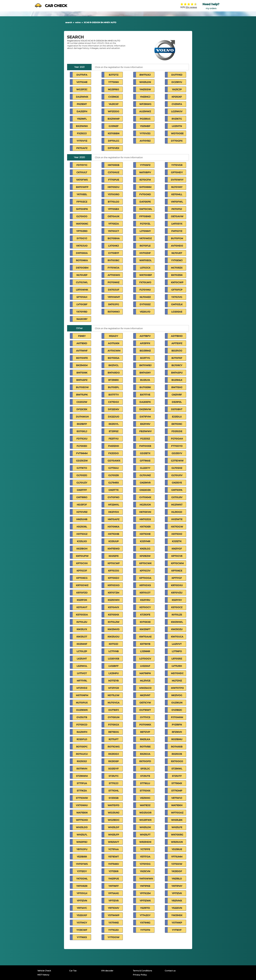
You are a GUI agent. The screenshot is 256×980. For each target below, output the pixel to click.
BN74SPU (177, 373)
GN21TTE (113, 490)
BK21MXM (82, 365)
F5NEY (82, 336)
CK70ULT (82, 172)
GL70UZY (82, 483)
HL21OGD (177, 512)
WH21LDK (145, 827)
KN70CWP (177, 282)
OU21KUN (177, 703)
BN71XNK (82, 373)
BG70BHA (114, 238)
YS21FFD (145, 908)
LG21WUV (177, 111)
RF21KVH (177, 732)
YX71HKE (114, 923)
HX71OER (145, 527)
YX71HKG (145, 923)
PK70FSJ (177, 209)
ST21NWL (177, 769)
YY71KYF (177, 930)
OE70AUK (113, 216)
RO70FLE (145, 246)
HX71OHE (145, 534)
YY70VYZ (82, 141)
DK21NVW (145, 409)
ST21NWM (82, 776)
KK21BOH (82, 549)
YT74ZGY (145, 915)
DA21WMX (82, 97)
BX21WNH (82, 126)
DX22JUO (114, 417)
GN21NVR (145, 483)
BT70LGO (113, 202)
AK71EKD (82, 343)
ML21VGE (145, 681)
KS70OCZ (177, 607)
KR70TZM (113, 593)
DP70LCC (114, 141)
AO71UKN (114, 343)
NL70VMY (177, 187)
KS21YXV (177, 600)
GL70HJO (82, 216)
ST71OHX (145, 791)
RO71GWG (114, 747)
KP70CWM (177, 563)
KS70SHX (113, 615)
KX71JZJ (113, 644)
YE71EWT (113, 857)
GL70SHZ (177, 468)
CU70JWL (82, 282)
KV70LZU (82, 622)
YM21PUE (114, 879)
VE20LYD (145, 312)
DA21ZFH (82, 111)
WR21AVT (113, 842)
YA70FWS (82, 180)
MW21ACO (145, 688)
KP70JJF (82, 571)
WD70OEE (177, 133)
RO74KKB (177, 747)
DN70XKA (82, 253)
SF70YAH (82, 297)
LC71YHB (114, 651)
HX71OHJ (177, 534)
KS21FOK (82, 600)
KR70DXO (114, 585)
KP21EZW (145, 556)
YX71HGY (82, 923)
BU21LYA (145, 380)
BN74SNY (145, 373)
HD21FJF (82, 505)
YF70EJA (114, 224)
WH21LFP (114, 835)
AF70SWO (114, 275)
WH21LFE (177, 827)
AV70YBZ (145, 141)
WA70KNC (82, 224)
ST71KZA (82, 791)
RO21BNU (177, 739)
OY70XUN (114, 717)
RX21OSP (113, 761)
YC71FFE (145, 849)
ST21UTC (114, 776)
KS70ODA (82, 615)
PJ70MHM (177, 717)
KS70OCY (145, 607)
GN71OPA (177, 490)
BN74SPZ (82, 380)
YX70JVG (177, 297)
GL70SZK (114, 475)
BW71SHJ (177, 387)
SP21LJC (145, 769)
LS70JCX (145, 268)
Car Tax (73, 971)
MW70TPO (177, 688)
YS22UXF (82, 915)
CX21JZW (82, 402)
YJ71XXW (177, 864)
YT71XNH (113, 82)
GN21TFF (82, 490)
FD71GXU (82, 439)
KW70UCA (177, 637)
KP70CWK (145, 563)
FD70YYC (82, 165)
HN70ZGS (145, 519)
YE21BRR (82, 857)
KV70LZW (114, 622)
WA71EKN (82, 813)
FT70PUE (114, 180)
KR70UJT (145, 593)
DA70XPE (145, 202)
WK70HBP (146, 275)
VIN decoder (107, 971)
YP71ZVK (177, 893)
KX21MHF (82, 644)
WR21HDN (145, 842)
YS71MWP (114, 915)
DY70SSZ (145, 304)
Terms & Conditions (142, 971)
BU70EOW (82, 387)
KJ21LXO (82, 541)
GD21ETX (145, 453)
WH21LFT (145, 835)
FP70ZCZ (82, 202)
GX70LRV (177, 497)
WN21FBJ (82, 842)
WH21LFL (82, 835)
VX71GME (82, 82)
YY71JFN (145, 930)
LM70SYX (177, 224)
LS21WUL (82, 666)
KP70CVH (82, 563)
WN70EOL (145, 260)
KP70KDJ (114, 578)
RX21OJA (145, 754)
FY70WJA (113, 268)
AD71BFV (145, 336)
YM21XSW (145, 89)
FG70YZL (145, 224)
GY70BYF (114, 253)
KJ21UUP (114, 541)
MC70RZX (177, 268)
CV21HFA (177, 104)
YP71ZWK (145, 901)
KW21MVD (114, 629)
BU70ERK (145, 387)
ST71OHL (114, 791)
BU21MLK (177, 380)
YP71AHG (113, 893)
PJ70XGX (114, 725)
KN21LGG (145, 549)
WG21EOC (114, 820)
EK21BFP (82, 424)
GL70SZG (82, 475)
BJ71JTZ (114, 75)
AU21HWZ (145, 111)
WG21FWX (145, 820)
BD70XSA (114, 358)
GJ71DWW (177, 461)
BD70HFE (82, 358)
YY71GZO (113, 930)
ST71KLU (145, 783)
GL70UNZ (145, 475)
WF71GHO (82, 820)
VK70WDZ (145, 238)
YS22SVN (177, 908)
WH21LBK (177, 820)
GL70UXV (177, 475)
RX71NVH (82, 769)
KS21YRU (145, 600)
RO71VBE (145, 747)
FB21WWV (145, 431)
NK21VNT (145, 695)
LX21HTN (177, 126)
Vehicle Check (44, 971)
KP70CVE (177, 556)
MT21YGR (114, 688)
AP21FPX (145, 343)
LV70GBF (82, 304)
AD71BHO (177, 336)
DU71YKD (177, 75)
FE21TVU (114, 439)
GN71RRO (82, 497)
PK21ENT (82, 104)
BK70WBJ (145, 365)
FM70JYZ (177, 231)
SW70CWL (146, 209)
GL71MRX (114, 483)
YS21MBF (145, 126)
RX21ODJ (114, 754)
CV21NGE (113, 97)
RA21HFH (82, 732)
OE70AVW (177, 216)
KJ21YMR (145, 541)
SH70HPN (82, 209)
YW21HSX (177, 915)
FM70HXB (145, 446)
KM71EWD (114, 549)
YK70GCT (113, 231)
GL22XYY (145, 468)
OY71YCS (145, 717)
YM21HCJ (145, 97)
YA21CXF (114, 104)
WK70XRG (177, 835)
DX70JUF (114, 290)
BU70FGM (177, 238)
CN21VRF (177, 395)
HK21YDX (114, 512)
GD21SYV (177, 453)
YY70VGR (177, 165)
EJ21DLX (177, 417)
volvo (78, 22)
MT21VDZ (82, 688)
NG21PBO (113, 89)
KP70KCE (177, 571)
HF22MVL (114, 505)
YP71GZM (145, 893)
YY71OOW (113, 937)
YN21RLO (177, 879)
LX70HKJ (113, 246)
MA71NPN (145, 673)
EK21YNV (145, 424)
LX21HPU (114, 673)
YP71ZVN (82, 901)
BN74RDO (114, 373)
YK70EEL (82, 194)
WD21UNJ (114, 813)
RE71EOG (114, 732)
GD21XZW (82, 461)
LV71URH (177, 666)
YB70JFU (82, 849)
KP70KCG (82, 578)
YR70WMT (114, 297)
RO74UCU (82, 754)
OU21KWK (82, 710)
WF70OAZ (177, 813)
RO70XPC (82, 747)
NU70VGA (114, 703)
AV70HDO (177, 246)
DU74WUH (82, 417)
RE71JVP (145, 732)
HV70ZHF (145, 253)
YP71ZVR (113, 901)
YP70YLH (82, 893)
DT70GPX (177, 141)
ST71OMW (82, 798)
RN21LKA (145, 739)
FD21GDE (177, 431)
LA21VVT (177, 644)
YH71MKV (113, 864)
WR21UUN (177, 842)
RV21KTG (177, 119)
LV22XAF (145, 666)
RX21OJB (177, 754)
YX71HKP (177, 923)
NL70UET (177, 253)
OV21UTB (82, 717)
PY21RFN (177, 725)
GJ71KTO (82, 468)
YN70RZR (82, 886)
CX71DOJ (113, 402)
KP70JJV (145, 571)
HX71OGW (177, 527)
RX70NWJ (114, 312)
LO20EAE (177, 312)
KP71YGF (177, 578)
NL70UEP (82, 275)
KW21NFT (145, 629)
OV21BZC (177, 710)
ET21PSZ (114, 431)
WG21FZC (82, 89)
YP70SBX (113, 209)
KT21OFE (145, 615)
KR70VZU (177, 593)
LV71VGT (82, 673)
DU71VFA (82, 75)
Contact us (170, 971)
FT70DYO (177, 446)
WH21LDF (114, 827)
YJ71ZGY (82, 871)
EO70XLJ (82, 431)
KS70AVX (113, 607)
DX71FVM (145, 417)
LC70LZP (82, 651)
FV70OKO (145, 194)
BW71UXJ (145, 75)
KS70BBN (114, 133)
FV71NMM (82, 453)
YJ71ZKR (113, 871)
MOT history (43, 975)
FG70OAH (177, 439)
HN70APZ (114, 519)
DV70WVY (177, 180)
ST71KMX (177, 783)
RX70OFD (145, 761)
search (69, 22)
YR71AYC (82, 908)
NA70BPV (145, 172)
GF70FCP (177, 290)
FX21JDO (113, 453)
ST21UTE (145, 776)
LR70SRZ (177, 659)
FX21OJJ (82, 133)
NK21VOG (177, 695)
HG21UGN (145, 505)
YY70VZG (145, 133)
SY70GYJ (82, 238)
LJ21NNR (145, 651)
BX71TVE (145, 395)
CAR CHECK (51, 6)
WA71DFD (113, 805)
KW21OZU (177, 629)
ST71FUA (82, 783)
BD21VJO (177, 351)
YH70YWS (82, 864)
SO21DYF (113, 769)
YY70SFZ (145, 165)
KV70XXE (145, 622)
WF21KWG (145, 104)
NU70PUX (82, 703)
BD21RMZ (145, 351)
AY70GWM (114, 351)
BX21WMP (114, 119)
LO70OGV (145, 659)
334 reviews (191, 7)
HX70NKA (113, 527)
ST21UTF (177, 776)
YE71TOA (145, 857)
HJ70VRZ (82, 512)
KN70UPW (82, 556)
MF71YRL (82, 681)
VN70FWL (177, 202)
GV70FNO (113, 497)
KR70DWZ (82, 585)
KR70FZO (82, 593)
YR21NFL (82, 119)
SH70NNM (145, 187)
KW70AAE (145, 637)
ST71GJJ (114, 783)
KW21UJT (82, 637)
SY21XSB (114, 798)
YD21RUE (177, 849)
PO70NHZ (113, 282)
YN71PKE (145, 886)
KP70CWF (114, 563)
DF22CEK (82, 409)
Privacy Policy (140, 975)
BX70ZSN (177, 275)
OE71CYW (145, 703)
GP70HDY (177, 172)
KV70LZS (177, 615)
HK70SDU (113, 187)
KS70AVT (82, 607)
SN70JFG (114, 304)
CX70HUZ (113, 172)
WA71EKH (177, 805)
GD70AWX (114, 461)
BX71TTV (114, 395)
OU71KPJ (114, 710)
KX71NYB (145, 644)
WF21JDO (113, 111)
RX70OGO (177, 761)
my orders (211, 8)
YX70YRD (82, 312)
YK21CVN (145, 871)
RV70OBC (113, 260)
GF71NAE (145, 461)
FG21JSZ (145, 439)
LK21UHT (82, 659)
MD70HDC (177, 673)
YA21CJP (177, 89)
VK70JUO (82, 246)
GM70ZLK (177, 304)
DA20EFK (145, 402)
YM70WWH (146, 879)
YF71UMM (177, 857)
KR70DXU (177, 585)
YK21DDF (177, 871)
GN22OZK (145, 490)
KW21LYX (82, 629)
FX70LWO (145, 282)
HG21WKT (177, 505)
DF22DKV (113, 409)
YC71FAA (113, 849)
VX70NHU (82, 805)
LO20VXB (114, 659)
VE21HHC (145, 798)
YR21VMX (177, 901)
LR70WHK (82, 290)
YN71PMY (177, 886)
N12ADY (113, 336)
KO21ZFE (114, 556)
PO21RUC (145, 119)
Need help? (211, 4)
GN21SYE (177, 483)
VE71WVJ (177, 798)
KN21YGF (177, 549)
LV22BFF (113, 666)
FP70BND (145, 216)
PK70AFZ (82, 148)
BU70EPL (113, 387)
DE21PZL (177, 402)
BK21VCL (113, 365)
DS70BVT (177, 409)
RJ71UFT (114, 739)
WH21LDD (82, 827)
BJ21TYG (145, 358)
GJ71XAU (113, 468)
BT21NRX (113, 380)
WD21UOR (145, 813)
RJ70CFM (145, 180)
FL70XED (82, 446)
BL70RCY (177, 365)
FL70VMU (145, 290)
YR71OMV (113, 908)
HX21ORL (82, 527)
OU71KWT (145, 710)
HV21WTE (177, 519)
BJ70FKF (177, 358)
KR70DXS (145, 585)
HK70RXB (114, 165)
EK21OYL (114, 424)
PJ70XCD (82, 725)
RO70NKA (82, 260)
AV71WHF (82, 351)
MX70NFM (82, 695)
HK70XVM (145, 512)
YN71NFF (114, 886)
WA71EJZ (145, 805)
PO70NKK (145, 725)
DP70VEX (113, 148)
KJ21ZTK (177, 541)
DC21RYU (177, 82)
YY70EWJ (177, 260)
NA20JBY (82, 319)
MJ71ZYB (113, 681)
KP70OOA (145, 578)
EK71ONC (177, 424)
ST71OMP (177, 791)
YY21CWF (82, 930)
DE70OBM (82, 268)
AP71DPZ (177, 343)
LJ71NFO (177, 651)
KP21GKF (177, 97)
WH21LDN (145, 82)
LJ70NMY (145, 231)
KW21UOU (113, 637)
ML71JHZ (177, 681)
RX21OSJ (82, 761)
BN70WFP (82, 187)
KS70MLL (177, 194)
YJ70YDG (145, 864)
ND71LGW (113, 695)
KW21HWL (177, 622)
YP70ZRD (82, 231)
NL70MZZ (145, 297)
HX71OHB (114, 534)
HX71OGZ (82, 534)
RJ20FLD (82, 739)
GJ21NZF (114, 126)
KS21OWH (114, 600)
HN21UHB (82, 519)
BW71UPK (82, 395)
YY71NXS (82, 937)
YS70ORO (114, 194)
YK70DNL (82, 879)
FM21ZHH (113, 446)
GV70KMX (145, 497)
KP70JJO (114, 571)
